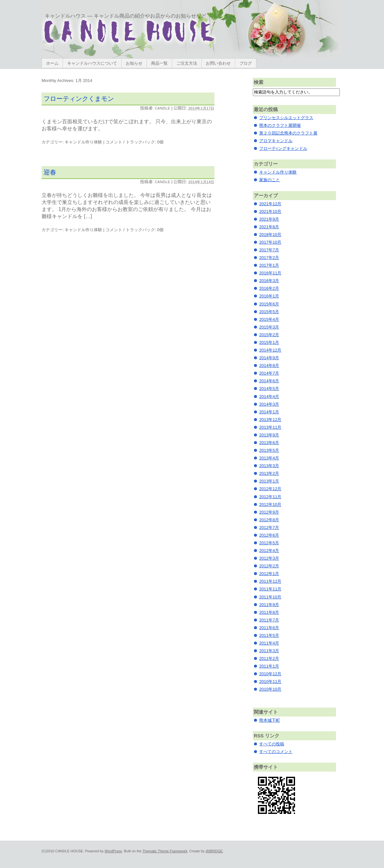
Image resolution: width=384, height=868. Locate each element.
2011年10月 (270, 597)
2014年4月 (269, 397)
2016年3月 (269, 281)
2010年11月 (270, 681)
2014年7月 (269, 373)
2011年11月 (270, 589)
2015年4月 (269, 319)
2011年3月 (269, 651)
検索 (259, 82)
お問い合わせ (218, 63)
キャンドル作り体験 (83, 142)
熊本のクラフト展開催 (280, 125)
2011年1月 (269, 666)
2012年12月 (270, 489)
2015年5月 (269, 312)
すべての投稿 (272, 744)
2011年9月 (269, 605)
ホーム (52, 63)
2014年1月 (269, 412)
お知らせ (134, 63)
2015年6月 (269, 304)
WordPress (113, 851)
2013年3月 (269, 466)
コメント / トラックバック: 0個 (135, 142)
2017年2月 (269, 258)
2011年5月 (269, 635)
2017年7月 (269, 250)
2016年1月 (269, 296)
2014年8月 (269, 365)
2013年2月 (269, 473)
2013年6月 (269, 443)
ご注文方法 (187, 63)
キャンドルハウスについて (92, 63)
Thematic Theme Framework (165, 851)
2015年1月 (269, 342)
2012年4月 (269, 551)
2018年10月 (270, 235)
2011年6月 (269, 628)
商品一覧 (159, 63)
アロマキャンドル (276, 141)
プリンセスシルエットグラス (286, 118)
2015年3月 (269, 327)
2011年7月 (269, 620)
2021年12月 (270, 204)
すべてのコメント (276, 752)
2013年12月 (270, 420)
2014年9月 (269, 358)
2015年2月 (269, 335)
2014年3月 (269, 404)
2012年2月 (269, 566)
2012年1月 (269, 574)
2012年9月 (269, 512)
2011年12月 (270, 581)
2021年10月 (270, 211)
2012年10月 (270, 504)
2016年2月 (269, 288)
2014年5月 (269, 389)
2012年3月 (269, 558)
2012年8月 (269, 520)
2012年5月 (269, 543)
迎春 (50, 172)
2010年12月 (270, 674)
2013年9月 (269, 435)
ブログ (246, 63)
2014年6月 (269, 381)
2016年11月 (270, 273)
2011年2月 (269, 658)
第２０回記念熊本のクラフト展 (288, 133)
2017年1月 (269, 265)
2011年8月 (269, 612)
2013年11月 (270, 427)
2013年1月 (269, 481)
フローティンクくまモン (79, 99)
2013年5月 (269, 450)
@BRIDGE (214, 851)
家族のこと (270, 180)
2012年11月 (270, 497)
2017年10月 (270, 242)
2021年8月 (269, 227)
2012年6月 (269, 535)
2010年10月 (270, 689)
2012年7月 (269, 527)
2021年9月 (269, 219)
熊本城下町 (270, 720)
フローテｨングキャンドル (283, 148)
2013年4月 (269, 458)
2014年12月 (270, 350)
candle (163, 108)
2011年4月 (269, 643)
